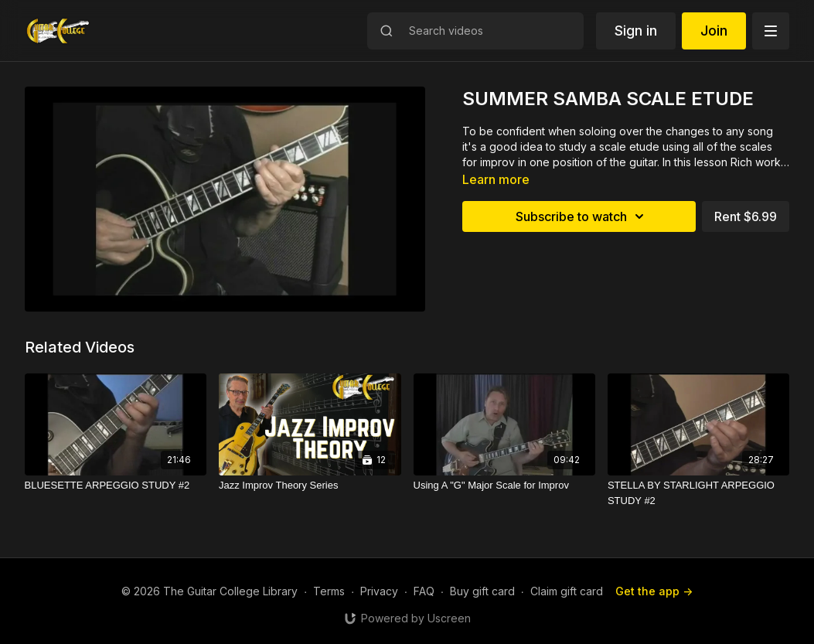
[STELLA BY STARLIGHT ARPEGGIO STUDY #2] (698, 493)
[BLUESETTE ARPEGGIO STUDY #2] (116, 486)
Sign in (636, 31)
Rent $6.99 (746, 216)
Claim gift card (567, 591)
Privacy (379, 591)
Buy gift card (482, 591)
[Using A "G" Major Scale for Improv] (504, 486)
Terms (329, 591)
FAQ (424, 591)
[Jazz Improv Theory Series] (310, 486)
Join (714, 31)
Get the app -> (654, 591)
